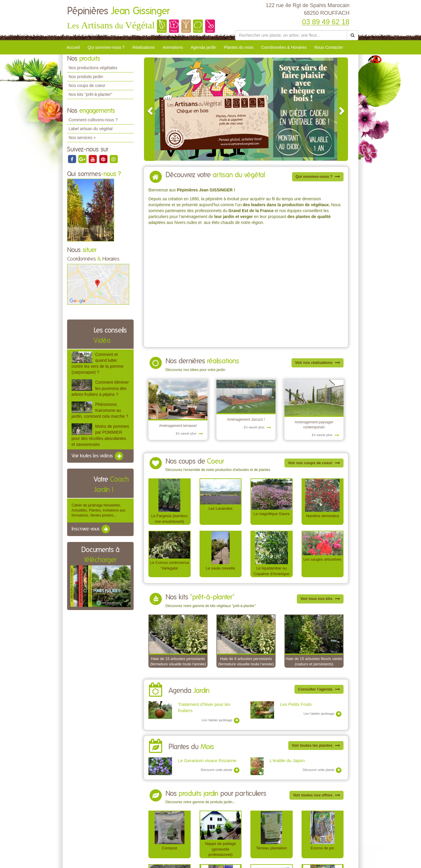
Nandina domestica (322, 516)
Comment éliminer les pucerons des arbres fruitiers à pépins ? (100, 388)
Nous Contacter (329, 47)
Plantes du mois (239, 47)
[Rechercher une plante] (291, 35)
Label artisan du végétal (91, 129)
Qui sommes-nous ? (106, 47)
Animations (173, 47)
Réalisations (143, 47)
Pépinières (118, 11)
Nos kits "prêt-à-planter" (90, 94)
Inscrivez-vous (91, 529)
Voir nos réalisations (318, 363)
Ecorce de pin (322, 848)
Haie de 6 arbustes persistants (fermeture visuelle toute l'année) (246, 662)
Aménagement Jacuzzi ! (246, 420)
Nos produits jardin (86, 77)
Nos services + (82, 138)
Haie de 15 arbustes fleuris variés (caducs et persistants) (314, 662)
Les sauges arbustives (322, 559)
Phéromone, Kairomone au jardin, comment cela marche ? (100, 410)
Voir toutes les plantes (316, 745)
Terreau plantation (271, 848)
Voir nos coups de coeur (314, 463)
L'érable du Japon (287, 760)
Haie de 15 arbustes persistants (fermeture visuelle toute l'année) (178, 662)
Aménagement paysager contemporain (314, 425)
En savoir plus (190, 433)
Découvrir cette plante (220, 770)
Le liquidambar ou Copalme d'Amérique (272, 571)
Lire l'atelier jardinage (221, 720)
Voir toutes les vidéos (98, 456)
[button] (149, 109)
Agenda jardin (203, 47)
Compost (169, 848)
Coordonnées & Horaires (284, 47)
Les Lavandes (220, 508)
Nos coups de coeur (87, 85)
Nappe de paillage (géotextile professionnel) (220, 849)
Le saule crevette (220, 568)
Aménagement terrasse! (178, 426)
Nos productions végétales (93, 68)
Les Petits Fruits (296, 704)
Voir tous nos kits (320, 599)
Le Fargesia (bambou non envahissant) (170, 519)
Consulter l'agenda (319, 689)
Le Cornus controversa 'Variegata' (170, 565)
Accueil (73, 47)
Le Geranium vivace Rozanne (207, 760)
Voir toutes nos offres (316, 795)
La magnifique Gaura (272, 514)
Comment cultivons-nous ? (93, 120)
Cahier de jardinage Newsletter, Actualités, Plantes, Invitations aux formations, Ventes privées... (98, 510)
